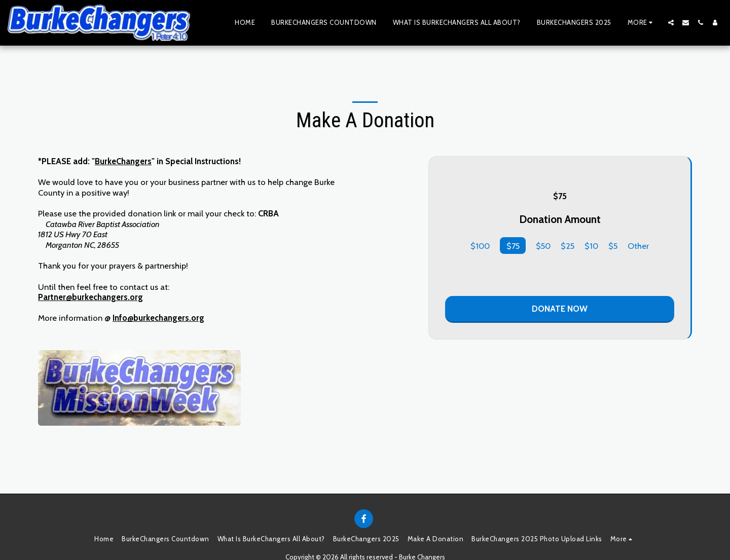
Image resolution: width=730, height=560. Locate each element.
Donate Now (560, 309)
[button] (671, 23)
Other (638, 246)
